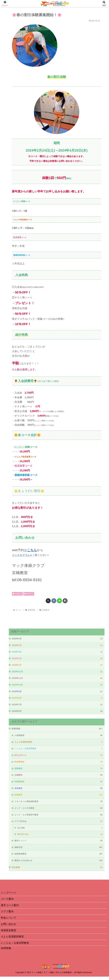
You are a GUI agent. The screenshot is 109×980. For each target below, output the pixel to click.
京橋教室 (17, 594)
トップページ (9, 895)
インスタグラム (21, 555)
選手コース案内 (10, 908)
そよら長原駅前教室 (12, 940)
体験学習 (29, 594)
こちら (32, 550)
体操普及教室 (9, 934)
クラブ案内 (7, 914)
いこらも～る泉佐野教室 (15, 946)
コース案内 (7, 902)
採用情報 (6, 952)
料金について (9, 921)
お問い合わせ (9, 927)
